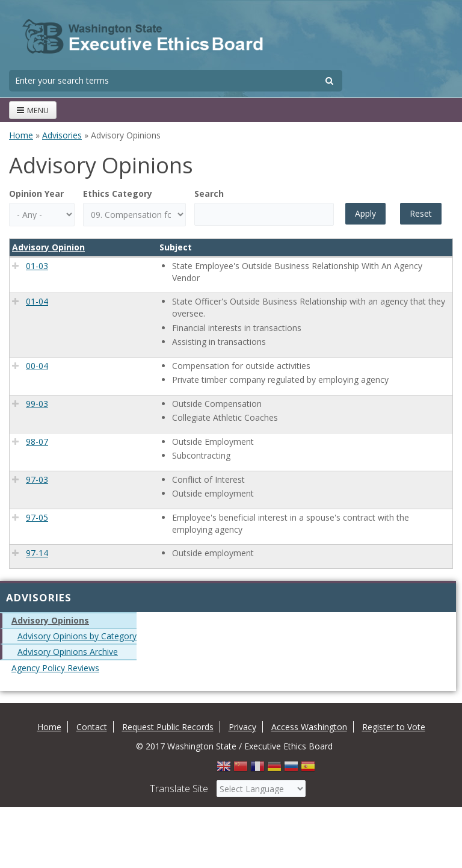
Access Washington (309, 727)
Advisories (62, 135)
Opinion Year (36, 194)
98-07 (37, 442)
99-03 (37, 404)
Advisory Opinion (48, 247)
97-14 (37, 553)
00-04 (37, 366)
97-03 (37, 479)
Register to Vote (394, 727)
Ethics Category (118, 194)
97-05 (37, 517)
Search (209, 194)
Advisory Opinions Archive (68, 652)
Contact (92, 727)
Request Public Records (168, 727)
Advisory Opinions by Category (77, 636)
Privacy (242, 727)
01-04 (37, 301)
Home (21, 135)
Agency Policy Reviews (55, 668)
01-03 (37, 266)
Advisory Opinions (50, 620)
